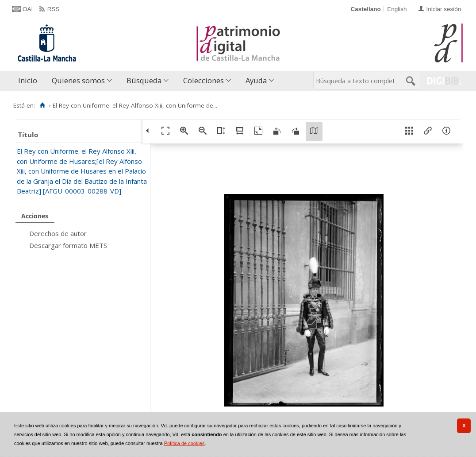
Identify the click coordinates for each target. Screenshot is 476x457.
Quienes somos (78, 80)
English (397, 9)
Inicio (28, 80)
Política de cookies (184, 443)
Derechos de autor (58, 233)
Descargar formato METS (68, 245)
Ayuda (256, 80)
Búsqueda (144, 80)
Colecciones (203, 80)
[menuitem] (30, 81)
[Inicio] (42, 105)
